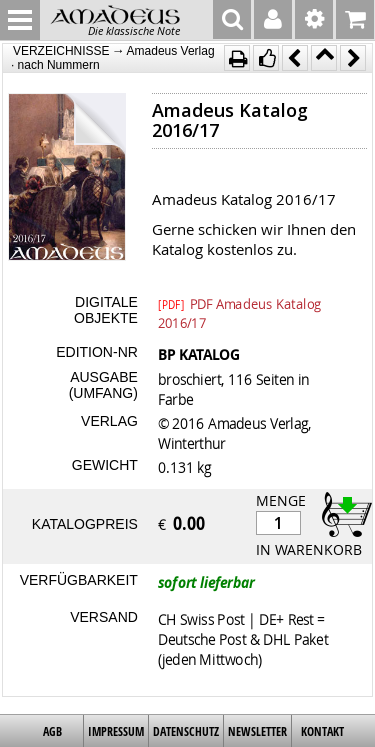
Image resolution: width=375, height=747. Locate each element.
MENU (20, 20)
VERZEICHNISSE (61, 51)
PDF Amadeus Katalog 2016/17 (239, 303)
